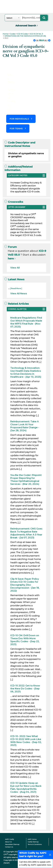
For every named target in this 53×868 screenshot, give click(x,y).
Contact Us (9, 847)
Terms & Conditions (35, 844)
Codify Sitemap (33, 842)
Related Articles (17, 304)
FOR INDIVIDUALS (19, 119)
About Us (8, 842)
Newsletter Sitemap (12, 844)
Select (9, 18)
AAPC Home (32, 839)
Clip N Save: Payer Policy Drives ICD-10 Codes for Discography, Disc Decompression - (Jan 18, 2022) (25, 585)
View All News (19, 294)
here (11, 259)
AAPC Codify (9, 839)
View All (15, 268)
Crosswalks (14, 202)
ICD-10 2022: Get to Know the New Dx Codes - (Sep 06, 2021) (25, 689)
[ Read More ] (16, 288)
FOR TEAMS (16, 129)
